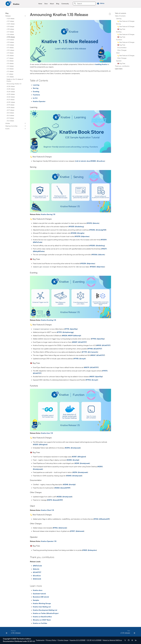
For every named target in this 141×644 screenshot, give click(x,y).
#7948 (90, 349)
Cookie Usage (63, 640)
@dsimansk (63, 528)
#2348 (66, 484)
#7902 (88, 380)
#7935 (76, 359)
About (52, 4)
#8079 (87, 367)
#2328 (59, 497)
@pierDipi (74, 329)
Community (65, 4)
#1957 (73, 531)
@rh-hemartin (93, 352)
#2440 (69, 476)
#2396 (67, 448)
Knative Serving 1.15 (48, 214)
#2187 (74, 457)
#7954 (94, 339)
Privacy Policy (51, 640)
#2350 (100, 467)
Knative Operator (39, 101)
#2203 (36, 444)
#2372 (50, 500)
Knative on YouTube (40, 623)
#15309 (104, 240)
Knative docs (38, 590)
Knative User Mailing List (42, 607)
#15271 (104, 249)
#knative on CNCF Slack (42, 620)
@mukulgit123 (101, 230)
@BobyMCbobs (39, 251)
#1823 (85, 550)
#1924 (96, 519)
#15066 (95, 255)
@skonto (96, 223)
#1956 (55, 528)
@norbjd (76, 460)
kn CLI (35, 98)
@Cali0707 (82, 342)
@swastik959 (65, 488)
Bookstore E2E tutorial (41, 597)
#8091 (70, 336)
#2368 (57, 488)
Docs (46, 4)
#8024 (65, 336)
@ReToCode (37, 242)
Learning (36, 85)
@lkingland (43, 444)
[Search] (84, 4)
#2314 (75, 472)
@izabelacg (79, 226)
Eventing (36, 91)
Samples (36, 600)
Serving (36, 88)
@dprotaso (85, 236)
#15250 (92, 246)
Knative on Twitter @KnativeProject (46, 613)
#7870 (105, 371)
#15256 (92, 230)
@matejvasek (76, 448)
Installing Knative (101, 64)
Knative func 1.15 (47, 433)
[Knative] (8, 4)
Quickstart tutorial (39, 594)
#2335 (69, 460)
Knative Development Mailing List (45, 610)
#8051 (92, 377)
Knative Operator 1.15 (49, 541)
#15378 (78, 236)
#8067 (93, 355)
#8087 (75, 342)
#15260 (93, 267)
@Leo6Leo (101, 161)
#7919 (59, 332)
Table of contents (120, 13)
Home (40, 4)
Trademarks (40, 640)
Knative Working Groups (42, 603)
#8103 (99, 345)
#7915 (67, 329)
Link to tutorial (81, 161)
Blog (58, 4)
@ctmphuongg (68, 332)
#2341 (77, 463)
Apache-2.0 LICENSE (78, 640)
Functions (36, 95)
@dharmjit (77, 336)
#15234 (83, 263)
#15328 (74, 233)
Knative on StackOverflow (42, 617)
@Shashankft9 (104, 519)
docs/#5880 (91, 161)
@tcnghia (81, 233)
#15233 (72, 226)
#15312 (89, 223)
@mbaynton (92, 550)
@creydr (82, 359)
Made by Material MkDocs (112, 640)
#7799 (84, 352)
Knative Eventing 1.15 (49, 320)
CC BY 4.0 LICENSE (94, 640)
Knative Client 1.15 (47, 510)
